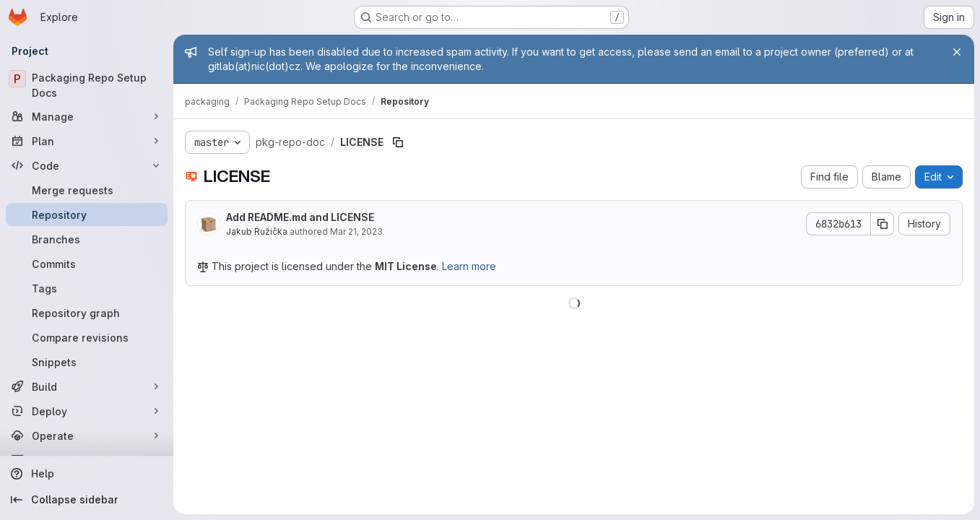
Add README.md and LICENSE (300, 217)
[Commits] (87, 264)
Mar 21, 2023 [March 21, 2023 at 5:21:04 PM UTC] (356, 231)
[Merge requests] (87, 190)
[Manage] (87, 116)
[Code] (87, 165)
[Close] (957, 52)
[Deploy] (87, 411)
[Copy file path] (398, 142)
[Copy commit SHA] (883, 224)
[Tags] (87, 288)
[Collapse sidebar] (87, 500)
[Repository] (87, 214)
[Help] (87, 474)
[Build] (87, 386)
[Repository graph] (87, 313)
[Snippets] (87, 362)
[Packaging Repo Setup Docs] (87, 85)
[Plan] (87, 141)
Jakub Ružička (257, 231)
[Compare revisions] (87, 337)
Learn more (469, 266)
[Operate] (87, 435)
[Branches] (87, 239)
